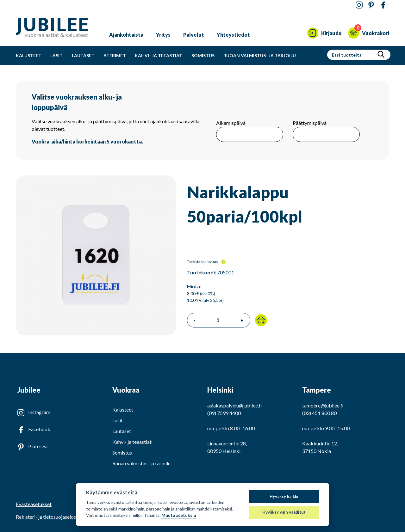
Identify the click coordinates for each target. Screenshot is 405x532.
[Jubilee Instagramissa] (359, 5)
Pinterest (38, 446)
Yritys (163, 35)
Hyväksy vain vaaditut (284, 512)
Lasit (56, 55)
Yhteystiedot (233, 35)
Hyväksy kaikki (284, 496)
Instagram (39, 412)
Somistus (203, 55)
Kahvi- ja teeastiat (159, 55)
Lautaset (83, 55)
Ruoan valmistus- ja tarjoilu (260, 55)
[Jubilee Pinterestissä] (371, 5)
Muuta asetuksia (179, 515)
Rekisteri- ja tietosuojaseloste (48, 517)
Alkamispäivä (231, 123)
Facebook (39, 429)
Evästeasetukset (34, 504)
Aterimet (115, 55)
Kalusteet (29, 55)
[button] (261, 320)
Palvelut (194, 35)
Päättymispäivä (310, 123)
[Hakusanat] (352, 55)
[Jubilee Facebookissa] (383, 5)
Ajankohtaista (126, 35)
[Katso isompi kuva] (96, 333)
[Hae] (381, 55)
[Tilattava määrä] (218, 320)
